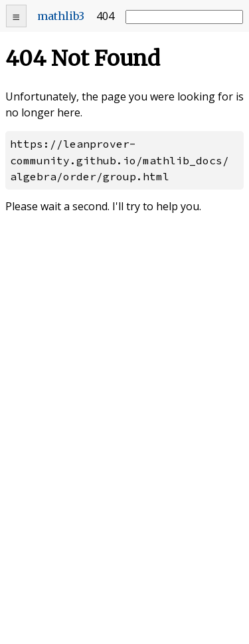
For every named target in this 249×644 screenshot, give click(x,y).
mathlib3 (61, 16)
